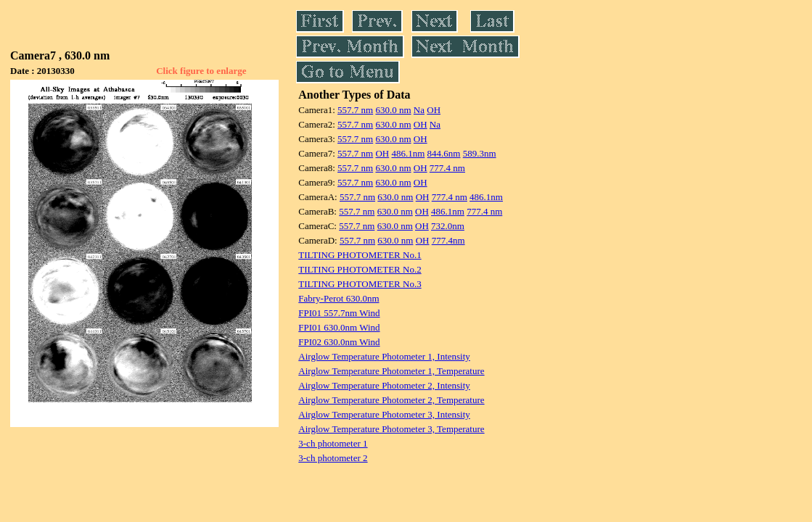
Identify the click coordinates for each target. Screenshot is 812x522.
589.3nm (480, 153)
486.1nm (408, 153)
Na (419, 110)
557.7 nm (355, 110)
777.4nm (448, 240)
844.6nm (444, 153)
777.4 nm (447, 168)
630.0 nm (393, 110)
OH (434, 110)
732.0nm (448, 226)
